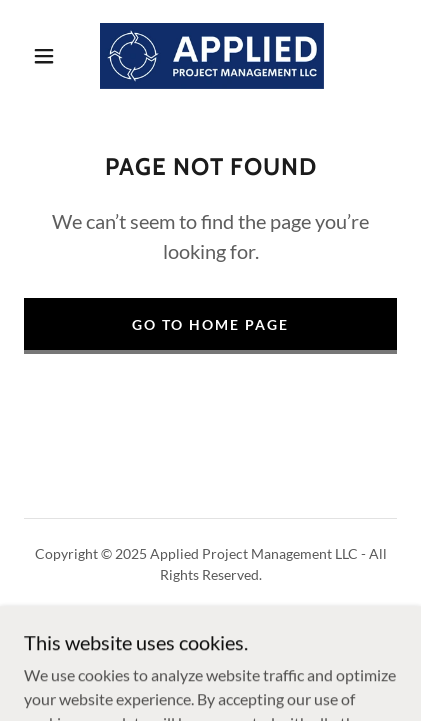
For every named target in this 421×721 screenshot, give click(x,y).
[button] (44, 56)
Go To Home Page (210, 324)
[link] (212, 56)
